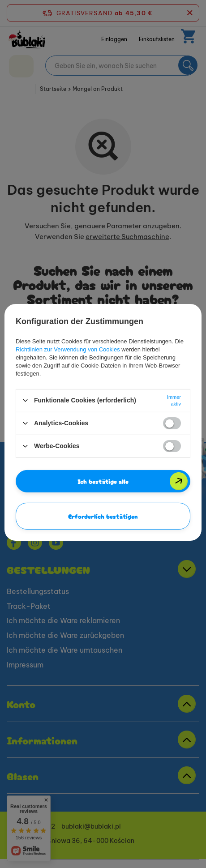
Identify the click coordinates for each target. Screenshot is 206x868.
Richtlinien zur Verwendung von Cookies (68, 349)
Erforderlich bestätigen (103, 516)
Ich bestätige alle (103, 481)
